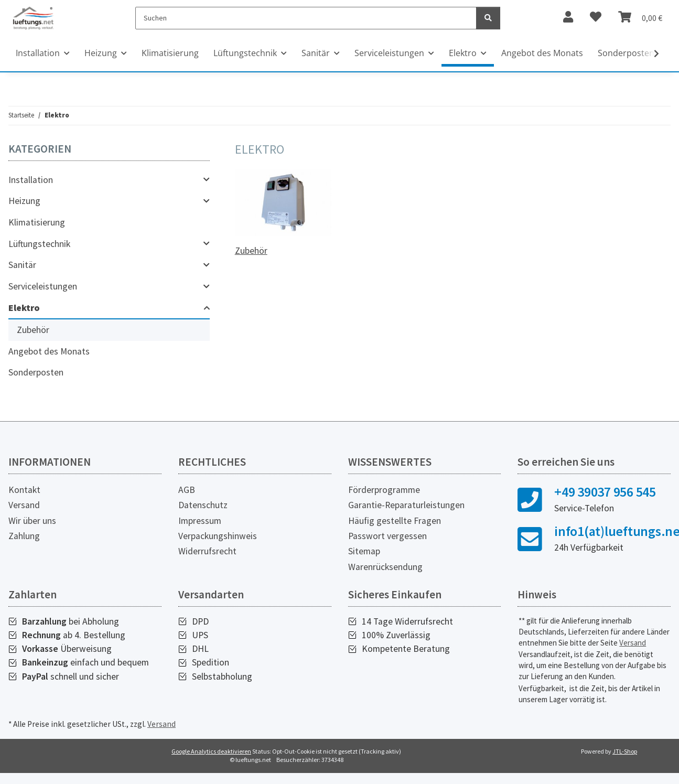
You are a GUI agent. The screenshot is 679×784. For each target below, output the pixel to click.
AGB (187, 490)
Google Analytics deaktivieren (211, 751)
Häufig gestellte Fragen (395, 521)
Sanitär (22, 265)
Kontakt (24, 490)
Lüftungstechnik (39, 244)
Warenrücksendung (385, 567)
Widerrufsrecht (207, 551)
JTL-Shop (625, 751)
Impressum (200, 521)
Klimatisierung (37, 222)
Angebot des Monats (49, 351)
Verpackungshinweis (218, 536)
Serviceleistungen (43, 286)
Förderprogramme (384, 490)
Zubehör (251, 251)
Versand (24, 505)
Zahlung (24, 536)
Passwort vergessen (387, 536)
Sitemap (364, 551)
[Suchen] (306, 18)
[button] (109, 180)
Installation (31, 180)
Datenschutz (203, 505)
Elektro (24, 308)
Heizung (24, 201)
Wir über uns (32, 521)
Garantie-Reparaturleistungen (406, 505)
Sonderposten (36, 372)
